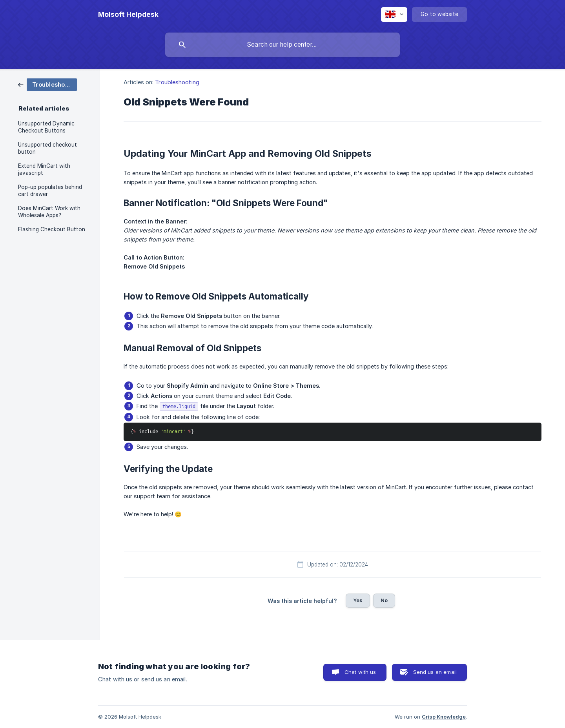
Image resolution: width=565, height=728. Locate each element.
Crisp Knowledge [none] (444, 717)
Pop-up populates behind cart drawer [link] (50, 191)
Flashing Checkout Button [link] (52, 229)
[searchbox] (282, 45)
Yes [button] (358, 600)
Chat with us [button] (360, 672)
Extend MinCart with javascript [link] (44, 169)
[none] (128, 15)
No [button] (384, 600)
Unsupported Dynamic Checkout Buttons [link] (46, 127)
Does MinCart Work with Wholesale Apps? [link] (49, 212)
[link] (47, 84)
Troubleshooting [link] (177, 82)
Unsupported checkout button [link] (47, 148)
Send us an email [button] (435, 672)
